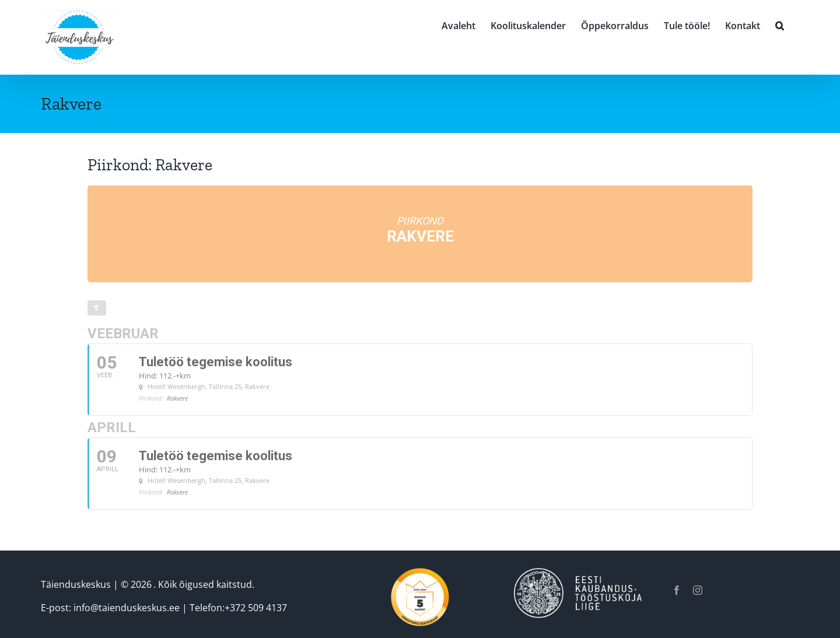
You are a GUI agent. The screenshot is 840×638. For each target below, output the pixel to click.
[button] (780, 24)
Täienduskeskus (76, 584)
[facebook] (677, 590)
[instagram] (698, 590)
